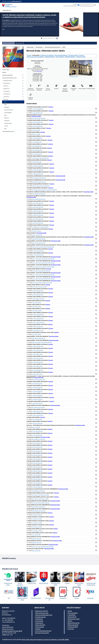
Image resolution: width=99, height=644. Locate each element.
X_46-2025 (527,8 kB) (37, 310)
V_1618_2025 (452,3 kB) (38, 295)
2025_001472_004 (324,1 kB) (39, 182)
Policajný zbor (39, 619)
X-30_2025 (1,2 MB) (37, 334)
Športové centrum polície (42, 633)
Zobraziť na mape (81, 69)
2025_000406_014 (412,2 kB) (38, 439)
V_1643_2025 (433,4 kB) (38, 291)
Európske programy (41, 617)
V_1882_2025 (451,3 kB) (38, 211)
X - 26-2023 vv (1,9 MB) (37, 531)
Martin (6, 115)
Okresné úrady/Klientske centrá (44, 615)
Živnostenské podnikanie (61, 55)
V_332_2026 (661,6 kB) (37, 126)
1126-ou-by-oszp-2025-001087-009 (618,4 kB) (43, 247)
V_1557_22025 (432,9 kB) (38, 322)
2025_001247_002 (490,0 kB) (39, 338)
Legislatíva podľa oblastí (8, 75)
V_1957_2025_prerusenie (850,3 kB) (41, 186)
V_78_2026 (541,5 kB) (37, 150)
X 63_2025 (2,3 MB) (36, 231)
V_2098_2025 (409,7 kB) (38, 174)
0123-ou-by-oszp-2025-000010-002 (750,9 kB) (43, 547)
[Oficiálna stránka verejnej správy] (17, 1)
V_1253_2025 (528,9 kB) (37, 391)
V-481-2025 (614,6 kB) (37, 463)
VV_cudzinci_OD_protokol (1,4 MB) (40, 499)
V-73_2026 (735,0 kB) (37, 154)
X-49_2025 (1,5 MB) (37, 303)
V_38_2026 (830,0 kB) (36, 146)
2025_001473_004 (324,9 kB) (39, 178)
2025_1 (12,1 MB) (36, 427)
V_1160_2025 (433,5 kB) (37, 399)
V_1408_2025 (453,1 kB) (38, 346)
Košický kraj (6, 86)
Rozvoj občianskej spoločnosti (43, 631)
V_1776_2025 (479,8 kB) (38, 251)
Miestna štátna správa (74, 623)
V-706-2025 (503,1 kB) (37, 467)
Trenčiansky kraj (7, 94)
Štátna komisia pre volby (42, 613)
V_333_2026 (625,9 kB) (37, 122)
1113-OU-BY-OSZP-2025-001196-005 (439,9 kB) (44, 275)
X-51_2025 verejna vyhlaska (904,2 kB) (41, 271)
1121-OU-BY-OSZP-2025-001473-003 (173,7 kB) (44, 259)
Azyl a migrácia (39, 621)
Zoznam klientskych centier (8, 131)
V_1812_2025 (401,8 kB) (38, 203)
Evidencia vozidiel (81, 57)
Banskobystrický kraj (8, 81)
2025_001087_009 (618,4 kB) (39, 239)
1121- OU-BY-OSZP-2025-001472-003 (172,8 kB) (44, 263)
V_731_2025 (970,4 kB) (37, 431)
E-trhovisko (71, 629)
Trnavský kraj (6, 97)
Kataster (81, 55)
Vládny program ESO (73, 625)
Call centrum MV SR (73, 627)
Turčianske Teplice (8, 123)
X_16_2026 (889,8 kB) (37, 138)
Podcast (70, 611)
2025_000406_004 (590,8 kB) (38, 507)
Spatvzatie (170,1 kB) (37, 235)
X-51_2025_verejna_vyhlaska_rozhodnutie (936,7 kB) (44, 190)
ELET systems (26, 640)
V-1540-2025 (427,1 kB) (38, 330)
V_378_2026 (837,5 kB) (37, 113)
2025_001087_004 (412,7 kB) (39, 379)
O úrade (29, 55)
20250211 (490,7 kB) (37, 543)
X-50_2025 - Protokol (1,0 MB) (40, 287)
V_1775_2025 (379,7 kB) (38, 255)
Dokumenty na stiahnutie (47, 55)
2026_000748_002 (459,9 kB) (39, 118)
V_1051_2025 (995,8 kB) (38, 415)
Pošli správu (39, 71)
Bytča (5, 102)
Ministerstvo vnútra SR (41, 611)
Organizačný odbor (50, 57)
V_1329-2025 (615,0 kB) (38, 362)
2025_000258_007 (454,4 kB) (39, 511)
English (75, 4)
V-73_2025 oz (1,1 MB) (37, 523)
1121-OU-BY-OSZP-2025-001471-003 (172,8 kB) (44, 267)
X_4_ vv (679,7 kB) (36, 535)
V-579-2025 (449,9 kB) (37, 459)
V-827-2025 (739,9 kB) (37, 447)
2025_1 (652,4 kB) (36, 551)
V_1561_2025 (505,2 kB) (38, 318)
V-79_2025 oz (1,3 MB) (37, 519)
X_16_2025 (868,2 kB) (37, 419)
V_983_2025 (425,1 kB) (37, 423)
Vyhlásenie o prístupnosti (44, 640)
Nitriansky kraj (6, 89)
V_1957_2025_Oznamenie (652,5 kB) (40, 158)
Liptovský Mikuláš (8, 113)
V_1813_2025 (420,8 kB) (38, 219)
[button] (7, 10)
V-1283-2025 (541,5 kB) (37, 383)
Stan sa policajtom (73, 613)
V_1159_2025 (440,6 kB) (37, 395)
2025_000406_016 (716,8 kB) (38, 407)
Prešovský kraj (6, 91)
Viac (3, 29)
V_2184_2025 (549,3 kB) (38, 166)
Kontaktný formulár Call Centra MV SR (12, 631)
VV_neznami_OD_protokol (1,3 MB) (40, 495)
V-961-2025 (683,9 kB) (37, 435)
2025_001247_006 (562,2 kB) (39, 243)
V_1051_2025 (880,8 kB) (38, 109)
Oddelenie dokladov (70, 57)
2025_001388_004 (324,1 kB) (39, 194)
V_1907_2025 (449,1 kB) (38, 207)
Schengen (38, 629)
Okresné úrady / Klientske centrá (9, 78)
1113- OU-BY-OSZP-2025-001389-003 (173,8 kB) (44, 279)
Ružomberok (7, 121)
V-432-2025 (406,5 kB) (37, 483)
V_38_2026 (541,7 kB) (36, 162)
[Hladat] (95, 5)
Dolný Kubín (7, 107)
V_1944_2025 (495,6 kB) (38, 170)
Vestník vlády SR (72, 617)
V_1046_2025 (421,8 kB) (38, 411)
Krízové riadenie (60, 57)
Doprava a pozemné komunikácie (35, 57)
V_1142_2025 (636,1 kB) (37, 403)
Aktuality (4, 72)
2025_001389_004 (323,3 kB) (39, 199)
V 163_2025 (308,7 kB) (37, 515)
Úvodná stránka (6, 70)
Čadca (6, 105)
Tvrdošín (6, 126)
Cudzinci (70, 621)
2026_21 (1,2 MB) (36, 134)
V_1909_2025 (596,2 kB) (38, 215)
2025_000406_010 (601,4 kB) (38, 491)
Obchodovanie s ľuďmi (73, 619)
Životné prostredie (73, 55)
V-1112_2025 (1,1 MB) (37, 374)
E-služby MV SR (71, 615)
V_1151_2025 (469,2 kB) (38, 370)
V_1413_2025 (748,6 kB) (38, 350)
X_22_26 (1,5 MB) (36, 130)
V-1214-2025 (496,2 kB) (37, 387)
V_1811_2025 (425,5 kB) (38, 223)
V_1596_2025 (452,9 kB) (38, 314)
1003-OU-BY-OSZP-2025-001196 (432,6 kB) (42, 342)
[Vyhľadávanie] (87, 5)
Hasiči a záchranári (40, 625)
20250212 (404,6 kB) (37, 539)
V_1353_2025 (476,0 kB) (38, 358)
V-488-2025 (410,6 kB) (37, 471)
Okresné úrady (19, 43)
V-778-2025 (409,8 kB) (37, 475)
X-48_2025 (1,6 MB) (37, 307)
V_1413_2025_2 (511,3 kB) (38, 299)
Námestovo (7, 118)
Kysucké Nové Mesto (9, 110)
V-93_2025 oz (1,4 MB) (37, 527)
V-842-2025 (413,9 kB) (37, 451)
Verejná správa (39, 623)
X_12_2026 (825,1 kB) (36, 142)
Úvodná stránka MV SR (8, 43)
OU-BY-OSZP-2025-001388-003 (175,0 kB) (42, 283)
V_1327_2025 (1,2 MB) (37, 354)
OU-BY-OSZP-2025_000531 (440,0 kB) (41, 503)
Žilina (5, 129)
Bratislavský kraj (7, 83)
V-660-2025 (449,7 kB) (37, 455)
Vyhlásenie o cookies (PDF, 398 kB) (60, 640)
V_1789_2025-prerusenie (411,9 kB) (40, 227)
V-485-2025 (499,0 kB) (37, 479)
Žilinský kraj (6, 99)
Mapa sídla (33, 640)
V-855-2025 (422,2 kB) (37, 443)
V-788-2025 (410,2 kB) (38, 326)
